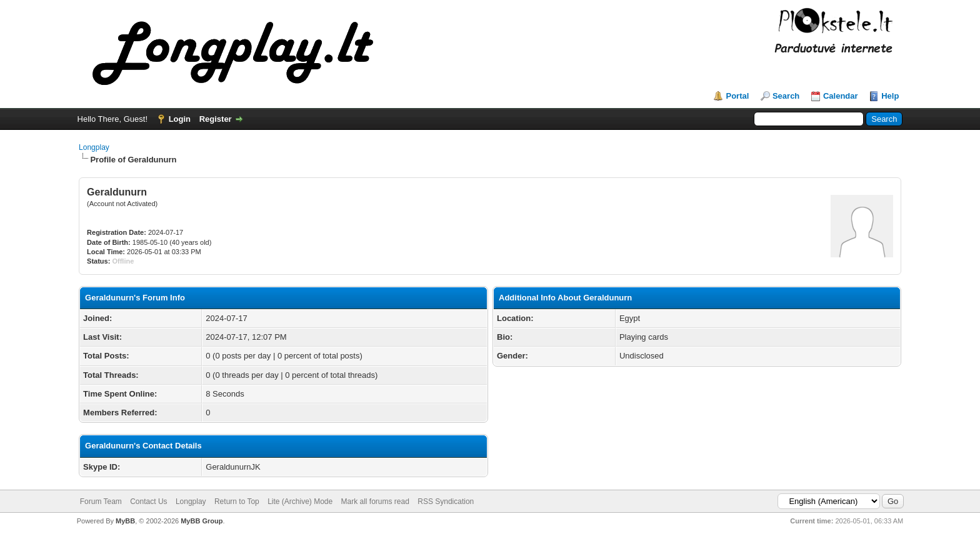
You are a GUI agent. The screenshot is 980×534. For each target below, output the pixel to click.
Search (786, 96)
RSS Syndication (446, 502)
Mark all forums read (375, 502)
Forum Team (101, 502)
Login (180, 119)
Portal (737, 96)
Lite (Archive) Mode (300, 502)
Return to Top (237, 502)
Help (890, 96)
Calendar (841, 96)
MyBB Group (202, 521)
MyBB (125, 521)
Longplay (94, 147)
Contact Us (148, 502)
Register (216, 119)
